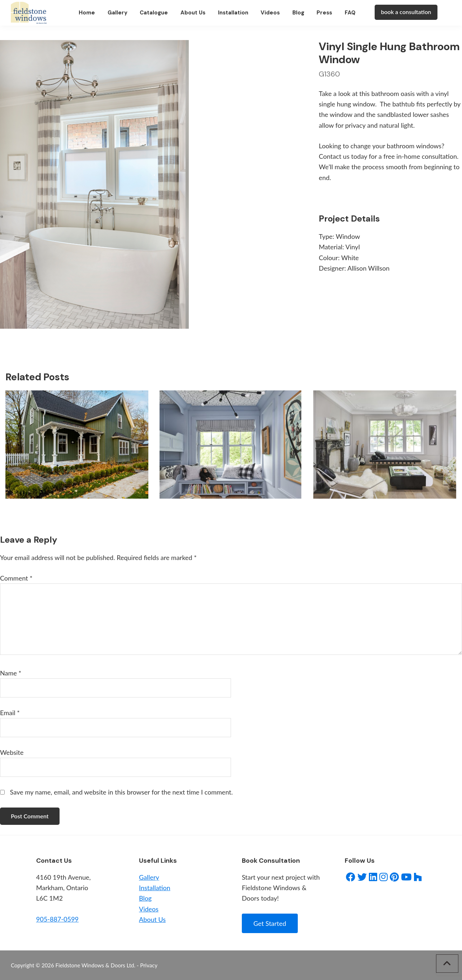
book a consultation (406, 12)
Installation (155, 888)
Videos (149, 909)
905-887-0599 (57, 919)
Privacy (149, 965)
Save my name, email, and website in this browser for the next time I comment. (121, 792)
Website (12, 752)
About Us (152, 919)
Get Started (270, 923)
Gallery (149, 877)
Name (11, 673)
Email (10, 713)
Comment (16, 578)
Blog (145, 898)
